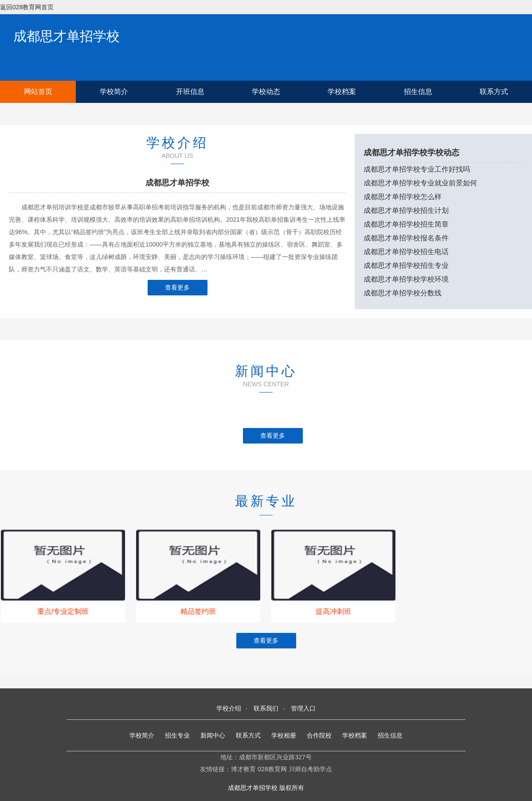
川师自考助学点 (310, 769)
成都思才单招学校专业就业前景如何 (420, 183)
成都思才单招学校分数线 (403, 293)
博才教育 (243, 769)
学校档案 (342, 92)
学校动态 (266, 92)
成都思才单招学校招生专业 (406, 265)
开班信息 (190, 92)
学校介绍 (229, 708)
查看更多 (177, 287)
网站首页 (38, 92)
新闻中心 (213, 735)
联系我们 (266, 708)
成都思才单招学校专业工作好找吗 (417, 169)
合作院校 (319, 735)
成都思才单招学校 (66, 36)
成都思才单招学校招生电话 (406, 252)
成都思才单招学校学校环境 (406, 279)
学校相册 (284, 735)
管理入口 (303, 708)
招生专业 (177, 735)
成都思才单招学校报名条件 (406, 238)
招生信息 (418, 92)
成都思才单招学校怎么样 (403, 197)
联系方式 (494, 92)
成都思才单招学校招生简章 (406, 224)
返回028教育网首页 (27, 7)
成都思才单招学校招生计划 (406, 210)
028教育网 (272, 769)
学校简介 (114, 92)
